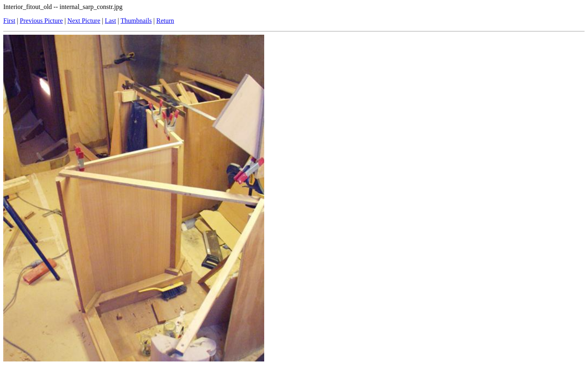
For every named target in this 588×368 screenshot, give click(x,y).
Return (165, 21)
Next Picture (84, 21)
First (9, 21)
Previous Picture (41, 21)
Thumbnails (136, 21)
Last (111, 21)
